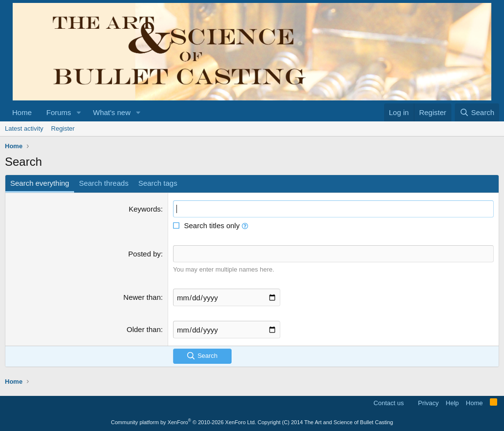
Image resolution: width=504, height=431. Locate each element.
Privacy (428, 403)
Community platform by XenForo (184, 422)
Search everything (40, 183)
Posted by (145, 254)
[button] (79, 112)
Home (22, 112)
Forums (59, 112)
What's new (112, 112)
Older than (144, 329)
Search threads (104, 183)
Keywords (145, 209)
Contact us (388, 403)
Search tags (158, 183)
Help (453, 403)
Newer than (142, 297)
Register (63, 128)
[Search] (477, 112)
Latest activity (24, 128)
